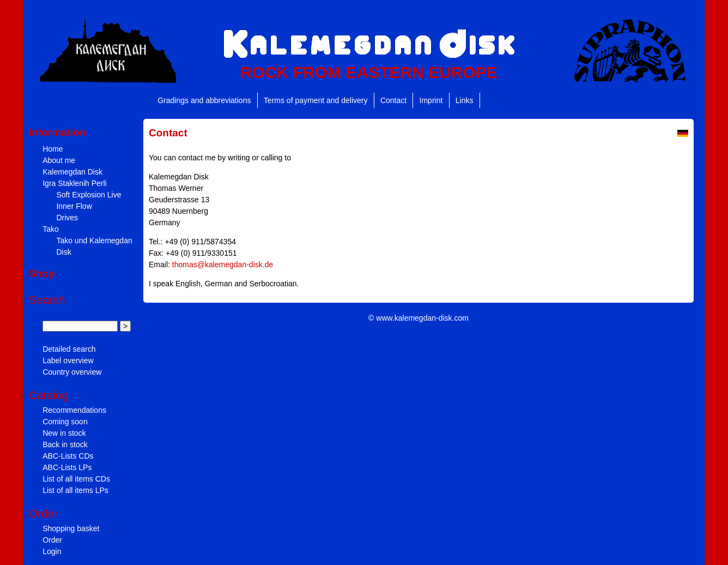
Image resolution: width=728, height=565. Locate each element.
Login (52, 551)
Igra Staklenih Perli (75, 183)
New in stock (64, 433)
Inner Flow (74, 206)
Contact (393, 100)
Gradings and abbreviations (204, 100)
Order (52, 540)
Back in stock (65, 444)
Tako (51, 229)
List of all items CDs (76, 479)
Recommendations (74, 410)
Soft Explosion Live (89, 195)
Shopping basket (71, 528)
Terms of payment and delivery (316, 100)
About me (59, 160)
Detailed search (69, 349)
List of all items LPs (75, 490)
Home (53, 149)
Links (465, 100)
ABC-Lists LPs (67, 467)
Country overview (72, 372)
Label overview (68, 360)
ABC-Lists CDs (68, 456)
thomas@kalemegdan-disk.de (223, 265)
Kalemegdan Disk (72, 172)
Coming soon (65, 422)
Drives (67, 218)
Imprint (431, 100)
